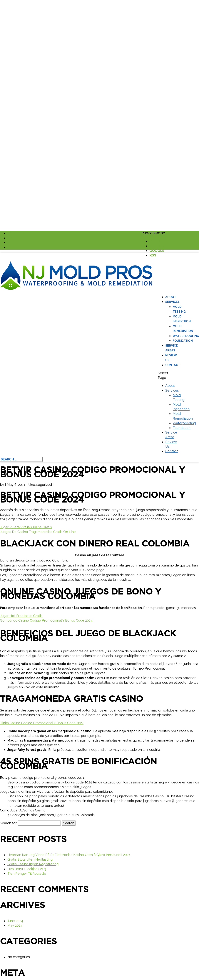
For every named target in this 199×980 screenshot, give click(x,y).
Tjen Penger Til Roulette (27, 873)
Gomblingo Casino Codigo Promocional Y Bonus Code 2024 (46, 620)
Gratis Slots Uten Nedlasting (30, 859)
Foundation (183, 341)
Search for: (9, 823)
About (171, 297)
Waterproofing (186, 336)
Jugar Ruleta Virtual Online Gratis (26, 527)
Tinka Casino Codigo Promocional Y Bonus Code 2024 (42, 723)
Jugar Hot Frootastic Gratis (21, 616)
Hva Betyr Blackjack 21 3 (27, 869)
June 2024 (15, 921)
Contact (173, 365)
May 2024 (15, 925)
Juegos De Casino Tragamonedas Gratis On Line (38, 532)
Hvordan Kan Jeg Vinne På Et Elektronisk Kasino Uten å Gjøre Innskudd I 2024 (69, 855)
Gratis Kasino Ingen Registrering (33, 864)
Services (172, 302)
